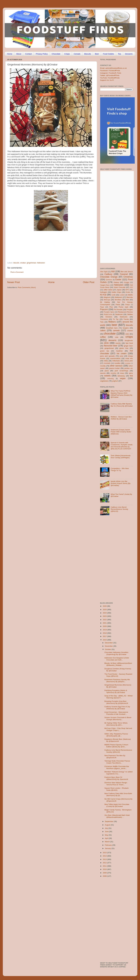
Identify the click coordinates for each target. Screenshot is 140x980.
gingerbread (31, 263)
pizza (107, 371)
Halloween (41, 263)
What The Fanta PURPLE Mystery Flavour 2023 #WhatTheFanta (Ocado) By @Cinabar (121, 394)
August (108, 825)
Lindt (113, 295)
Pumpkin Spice (109, 312)
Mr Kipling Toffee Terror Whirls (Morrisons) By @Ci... (116, 724)
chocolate (110, 334)
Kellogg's (104, 292)
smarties (113, 373)
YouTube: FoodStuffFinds (110, 78)
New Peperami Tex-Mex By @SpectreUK (115, 757)
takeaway (121, 376)
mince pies (129, 361)
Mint (127, 300)
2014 (105, 856)
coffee (103, 337)
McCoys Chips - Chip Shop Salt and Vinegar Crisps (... (118, 729)
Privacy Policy (42, 54)
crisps (129, 337)
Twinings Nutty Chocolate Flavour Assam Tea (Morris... (117, 762)
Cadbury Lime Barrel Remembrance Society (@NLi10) (119, 509)
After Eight (104, 272)
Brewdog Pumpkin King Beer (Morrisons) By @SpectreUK (116, 702)
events (118, 343)
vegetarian (104, 381)
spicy (131, 373)
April (107, 838)
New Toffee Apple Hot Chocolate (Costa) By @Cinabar (117, 805)
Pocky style (123, 307)
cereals (116, 330)
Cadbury (108, 274)
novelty (103, 366)
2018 (105, 633)
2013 (105, 859)
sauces (103, 373)
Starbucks (124, 317)
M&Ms (130, 295)
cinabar (23, 263)
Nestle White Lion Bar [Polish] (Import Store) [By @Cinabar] (121, 483)
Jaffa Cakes (108, 290)
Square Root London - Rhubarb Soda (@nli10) (116, 789)
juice (121, 356)
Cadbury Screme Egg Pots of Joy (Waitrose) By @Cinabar (117, 708)
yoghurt (115, 381)
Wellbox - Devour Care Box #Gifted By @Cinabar (121, 418)
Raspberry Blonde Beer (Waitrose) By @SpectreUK (118, 740)
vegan (123, 378)
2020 (105, 626)
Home (10, 54)
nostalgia (128, 363)
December (109, 643)
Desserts (129, 54)
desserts (112, 340)
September (109, 821)
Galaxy (116, 282)
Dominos (109, 280)
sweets (107, 376)
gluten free (124, 348)
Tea (120, 54)
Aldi (113, 271)
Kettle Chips (116, 292)
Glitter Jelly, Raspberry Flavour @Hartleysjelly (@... (116, 735)
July (107, 828)
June (107, 832)
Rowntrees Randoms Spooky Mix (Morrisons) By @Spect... (117, 681)
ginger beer (128, 346)
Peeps (128, 305)
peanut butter (115, 368)
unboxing (110, 379)
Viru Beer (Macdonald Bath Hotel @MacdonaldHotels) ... (117, 816)
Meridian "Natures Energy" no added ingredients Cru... (118, 773)
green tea (105, 351)
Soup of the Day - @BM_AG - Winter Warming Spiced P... (119, 697)
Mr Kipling (105, 302)
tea (131, 376)
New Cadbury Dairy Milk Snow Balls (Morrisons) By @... (118, 794)
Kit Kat (103, 295)
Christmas (128, 277)
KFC (127, 290)
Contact (28, 54)
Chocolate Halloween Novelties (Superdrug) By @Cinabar (116, 653)
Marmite (130, 297)
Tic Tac (116, 319)
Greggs (127, 282)
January (108, 848)
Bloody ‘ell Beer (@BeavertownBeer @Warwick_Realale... (118, 664)
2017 (105, 636)
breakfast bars (112, 328)
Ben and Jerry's (127, 272)
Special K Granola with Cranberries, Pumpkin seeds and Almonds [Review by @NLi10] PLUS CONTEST (122, 446)
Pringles (130, 310)
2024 (105, 613)
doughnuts (129, 340)
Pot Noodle (118, 310)
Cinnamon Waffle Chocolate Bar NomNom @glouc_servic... (117, 767)
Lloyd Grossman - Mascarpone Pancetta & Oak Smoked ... (116, 713)
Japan (119, 290)
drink (106, 343)
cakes (103, 330)
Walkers (112, 322)
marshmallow (115, 358)
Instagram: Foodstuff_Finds (111, 73)
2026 (105, 606)
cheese (130, 331)
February (109, 845)
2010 (105, 869)
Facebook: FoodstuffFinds (110, 71)
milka (106, 361)
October (108, 649)
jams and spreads (107, 356)
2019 (105, 630)
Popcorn (104, 309)
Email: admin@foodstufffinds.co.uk (113, 68)
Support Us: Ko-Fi (107, 80)
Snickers (109, 317)
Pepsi (102, 307)
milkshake (116, 361)
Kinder (128, 292)
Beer (97, 54)
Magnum (107, 297)
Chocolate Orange (109, 277)
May (107, 835)
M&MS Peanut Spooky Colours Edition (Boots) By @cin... (116, 746)
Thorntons (104, 319)
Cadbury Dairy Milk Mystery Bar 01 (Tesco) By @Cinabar (122, 405)
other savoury (116, 366)
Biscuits (88, 54)
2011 (105, 866)
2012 (105, 863)
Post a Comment (17, 272)
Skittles (130, 314)
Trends (126, 319)
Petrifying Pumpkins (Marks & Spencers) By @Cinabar (116, 691)
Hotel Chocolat (120, 287)
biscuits (16, 263)
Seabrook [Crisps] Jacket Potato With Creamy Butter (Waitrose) (121, 432)
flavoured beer (111, 346)
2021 (105, 623)
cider (127, 334)
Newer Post (14, 282)
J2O (131, 287)
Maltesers (119, 297)
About (19, 54)
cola (117, 337)
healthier (119, 351)
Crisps (67, 54)
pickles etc (129, 368)
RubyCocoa (108, 314)
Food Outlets (108, 54)
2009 (105, 873)
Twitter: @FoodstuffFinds (110, 75)
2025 (105, 610)
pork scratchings (121, 371)
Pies (111, 307)
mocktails (107, 363)
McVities (118, 300)
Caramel (124, 274)
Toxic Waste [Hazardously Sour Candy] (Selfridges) (121, 457)
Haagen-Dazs (105, 285)
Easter (118, 279)
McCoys (107, 300)
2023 (105, 616)
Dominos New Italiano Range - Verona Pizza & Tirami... (116, 784)
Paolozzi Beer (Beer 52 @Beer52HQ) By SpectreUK (116, 778)
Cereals (77, 54)
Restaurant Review (125, 312)
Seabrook (119, 314)
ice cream (122, 353)
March (108, 842)
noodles (117, 363)
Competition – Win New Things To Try (120, 469)
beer (114, 325)
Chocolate (56, 54)
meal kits (129, 358)
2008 (105, 876)
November (109, 646)
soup (122, 373)
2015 (105, 853)
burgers (126, 328)
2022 (105, 620)
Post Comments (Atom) (27, 287)
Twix (102, 322)
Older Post (89, 282)
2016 (105, 640)
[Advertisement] (46, 244)
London (122, 295)
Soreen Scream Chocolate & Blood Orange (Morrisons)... (118, 718)
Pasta (118, 305)
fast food (129, 343)
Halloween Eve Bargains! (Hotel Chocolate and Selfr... (117, 659)
